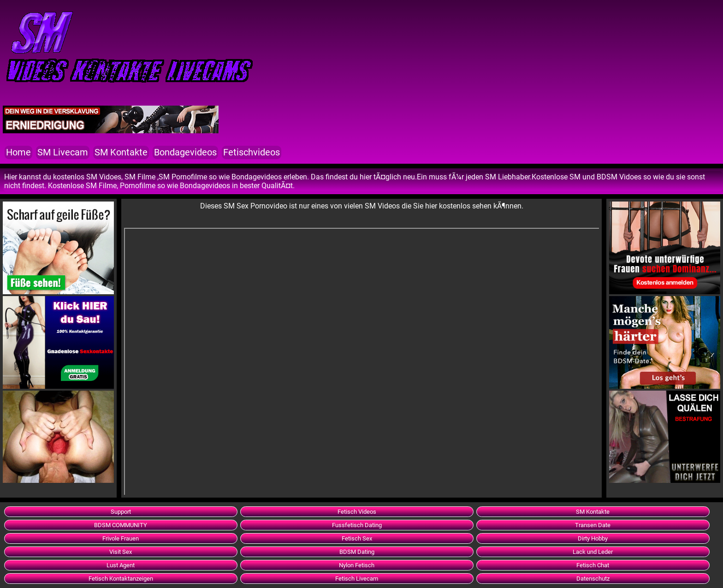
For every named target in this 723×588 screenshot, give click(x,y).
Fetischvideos (252, 152)
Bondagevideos (185, 152)
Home (18, 152)
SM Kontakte (121, 152)
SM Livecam (63, 152)
